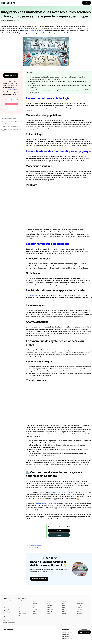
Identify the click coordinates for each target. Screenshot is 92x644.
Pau (63, 609)
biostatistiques (33, 296)
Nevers (64, 601)
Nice (63, 603)
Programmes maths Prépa (9, 623)
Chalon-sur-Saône (37, 599)
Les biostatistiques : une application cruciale (11, 127)
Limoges (49, 601)
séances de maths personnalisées (64, 492)
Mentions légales (67, 638)
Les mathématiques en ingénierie (9, 124)
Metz (49, 607)
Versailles (80, 614)
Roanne (79, 599)
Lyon (49, 603)
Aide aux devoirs (7, 613)
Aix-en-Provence (22, 601)
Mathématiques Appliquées (36, 545)
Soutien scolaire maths (8, 605)
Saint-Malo (80, 601)
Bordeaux (20, 609)
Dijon (34, 607)
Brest (19, 611)
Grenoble (35, 609)
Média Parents (66, 636)
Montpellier (50, 609)
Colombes (35, 603)
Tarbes (79, 605)
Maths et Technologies (35, 548)
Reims (64, 611)
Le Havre (35, 611)
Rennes (64, 614)
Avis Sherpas (66, 634)
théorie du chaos (55, 350)
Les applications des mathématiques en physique (12, 121)
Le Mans (34, 614)
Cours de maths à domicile (9, 601)
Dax (33, 605)
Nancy (49, 614)
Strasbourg (80, 603)
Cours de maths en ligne (8, 603)
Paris (64, 607)
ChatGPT (59, 531)
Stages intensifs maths (8, 607)
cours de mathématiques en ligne (45, 503)
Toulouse (79, 609)
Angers (19, 605)
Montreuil (50, 611)
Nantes (64, 599)
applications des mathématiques (33, 31)
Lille (48, 599)
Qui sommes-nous (67, 632)
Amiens (19, 603)
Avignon (19, 607)
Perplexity (59, 535)
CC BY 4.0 (16, 20)
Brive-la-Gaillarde (22, 613)
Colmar (34, 601)
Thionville (80, 607)
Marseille (50, 605)
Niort (64, 605)
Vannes (79, 611)
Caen (19, 615)
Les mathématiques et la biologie (8, 118)
